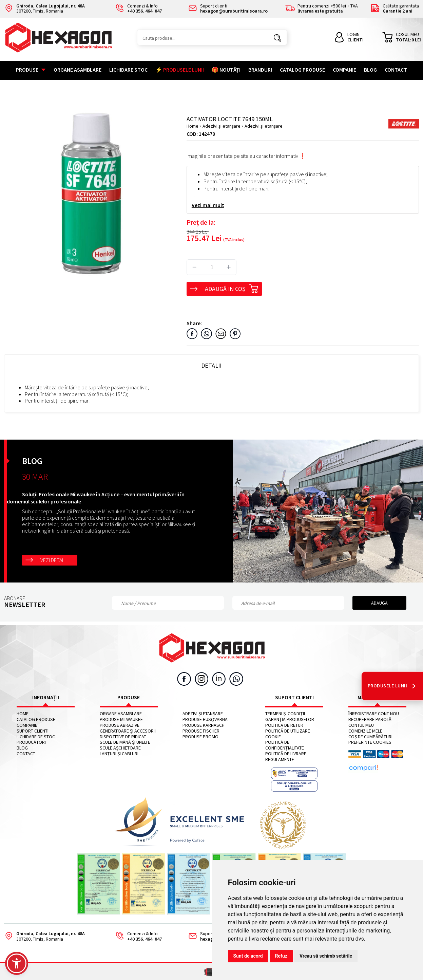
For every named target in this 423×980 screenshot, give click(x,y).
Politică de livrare (286, 754)
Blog (370, 70)
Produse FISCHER (201, 731)
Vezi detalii (53, 560)
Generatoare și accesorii (128, 731)
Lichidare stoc (128, 70)
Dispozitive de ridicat (123, 737)
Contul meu (361, 725)
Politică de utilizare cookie (288, 734)
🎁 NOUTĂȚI (226, 70)
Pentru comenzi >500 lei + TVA (322, 9)
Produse (31, 70)
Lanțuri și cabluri (119, 754)
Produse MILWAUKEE (121, 719)
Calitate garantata (395, 9)
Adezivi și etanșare (222, 126)
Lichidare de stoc (36, 737)
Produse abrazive (120, 725)
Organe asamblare (78, 70)
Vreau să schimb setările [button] (326, 956)
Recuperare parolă (370, 719)
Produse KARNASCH (204, 725)
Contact (396, 70)
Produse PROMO (200, 737)
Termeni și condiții (285, 714)
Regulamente (280, 760)
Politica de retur (284, 725)
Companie (344, 70)
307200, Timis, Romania (44, 9)
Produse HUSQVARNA (205, 719)
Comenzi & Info (136, 936)
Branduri (260, 70)
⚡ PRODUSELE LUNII (180, 70)
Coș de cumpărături (370, 737)
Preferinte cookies (370, 742)
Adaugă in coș (232, 288)
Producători (31, 742)
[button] (17, 963)
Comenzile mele (365, 731)
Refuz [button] (281, 956)
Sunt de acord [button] (248, 956)
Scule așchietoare (120, 748)
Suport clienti (33, 731)
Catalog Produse (302, 70)
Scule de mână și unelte (125, 742)
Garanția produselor (290, 719)
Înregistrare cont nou (374, 714)
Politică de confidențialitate (285, 745)
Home (193, 126)
